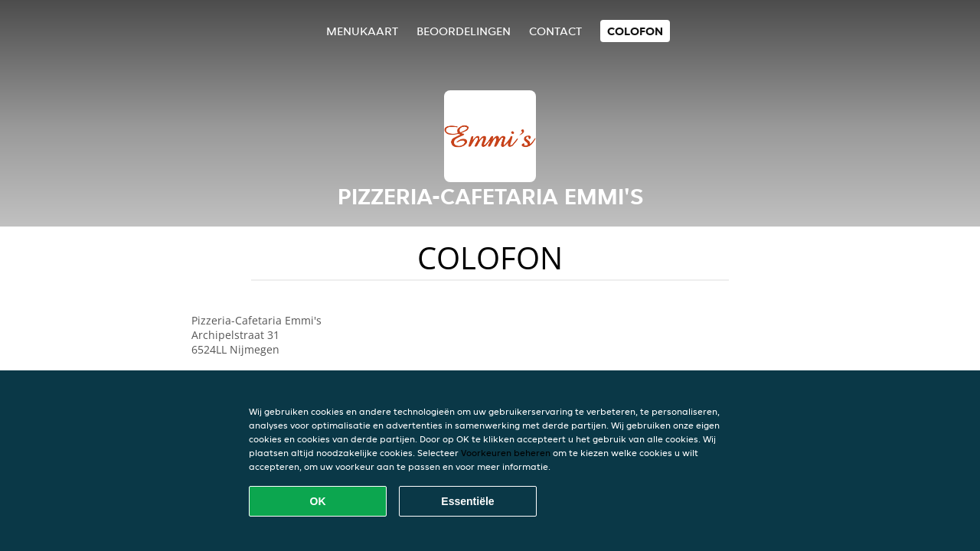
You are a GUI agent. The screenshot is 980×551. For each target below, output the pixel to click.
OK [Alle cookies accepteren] (318, 501)
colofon (635, 31)
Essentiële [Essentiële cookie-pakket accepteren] (467, 501)
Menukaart (362, 31)
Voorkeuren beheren (506, 453)
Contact (555, 31)
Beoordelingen (464, 31)
